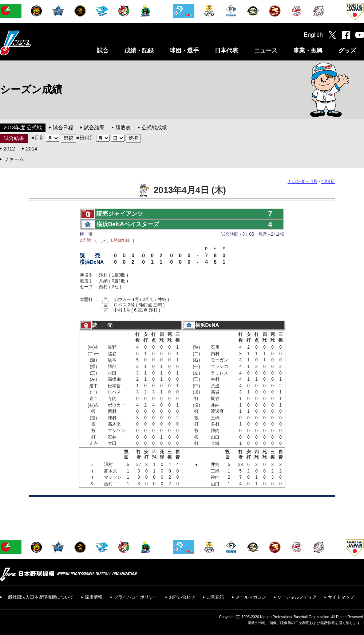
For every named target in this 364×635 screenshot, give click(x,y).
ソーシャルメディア (297, 597)
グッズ (347, 50)
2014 (31, 149)
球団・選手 (184, 50)
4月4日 (328, 181)
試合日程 (63, 128)
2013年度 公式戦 (23, 128)
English (313, 35)
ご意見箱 (215, 597)
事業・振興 (308, 50)
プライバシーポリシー (136, 597)
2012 (9, 149)
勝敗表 (123, 128)
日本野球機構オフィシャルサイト (34, 43)
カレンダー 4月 (302, 181)
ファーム (14, 159)
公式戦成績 (154, 128)
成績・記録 (139, 50)
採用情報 (94, 597)
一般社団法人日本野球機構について (39, 597)
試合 (103, 50)
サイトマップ (341, 597)
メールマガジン (251, 597)
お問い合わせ (182, 597)
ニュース (266, 50)
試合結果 (94, 128)
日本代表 (226, 50)
